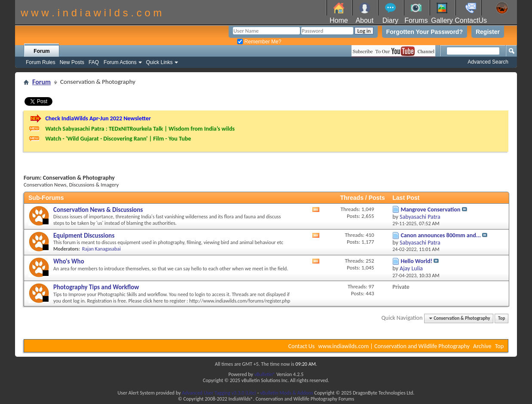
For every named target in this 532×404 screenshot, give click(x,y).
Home (339, 20)
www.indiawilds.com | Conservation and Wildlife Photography (394, 346)
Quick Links (159, 62)
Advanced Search (488, 62)
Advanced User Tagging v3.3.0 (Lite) (219, 393)
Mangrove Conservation (430, 210)
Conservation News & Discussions (98, 210)
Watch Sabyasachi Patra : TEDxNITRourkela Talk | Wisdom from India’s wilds (140, 129)
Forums (416, 20)
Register (488, 32)
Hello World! (416, 261)
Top (501, 318)
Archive (482, 346)
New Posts (72, 62)
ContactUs (471, 20)
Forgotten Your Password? (425, 32)
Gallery (442, 20)
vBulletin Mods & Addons (286, 393)
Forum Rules (41, 62)
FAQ (94, 62)
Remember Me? (259, 42)
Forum (41, 51)
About (364, 20)
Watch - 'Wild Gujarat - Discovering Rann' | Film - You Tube (118, 139)
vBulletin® (265, 374)
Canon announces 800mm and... (441, 235)
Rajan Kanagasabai (101, 249)
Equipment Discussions (84, 236)
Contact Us (302, 346)
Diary (390, 20)
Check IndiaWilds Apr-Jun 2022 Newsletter (98, 118)
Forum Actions (120, 62)
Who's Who (69, 261)
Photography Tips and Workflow (96, 287)
